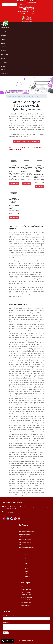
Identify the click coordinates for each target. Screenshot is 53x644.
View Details (14, 183)
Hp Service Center (25, 587)
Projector (4, 62)
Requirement (6, 622)
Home (9, 96)
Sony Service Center (26, 603)
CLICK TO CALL (8, 641)
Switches (4, 51)
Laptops (3, 39)
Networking (4, 47)
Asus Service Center (26, 592)
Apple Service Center (26, 597)
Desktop (3, 43)
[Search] (10, 5)
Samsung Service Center (27, 605)
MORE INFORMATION (34, 141)
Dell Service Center (26, 589)
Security (4, 66)
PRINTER (3, 59)
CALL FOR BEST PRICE (20, 141)
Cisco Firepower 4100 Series (35, 96)
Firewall (3, 36)
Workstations (5, 28)
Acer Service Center (26, 595)
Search (21, 5)
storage (4, 32)
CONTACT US (4, 74)
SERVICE (3, 70)
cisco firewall (22, 96)
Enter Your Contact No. (9, 616)
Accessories (5, 55)
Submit (6, 633)
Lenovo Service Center (27, 600)
